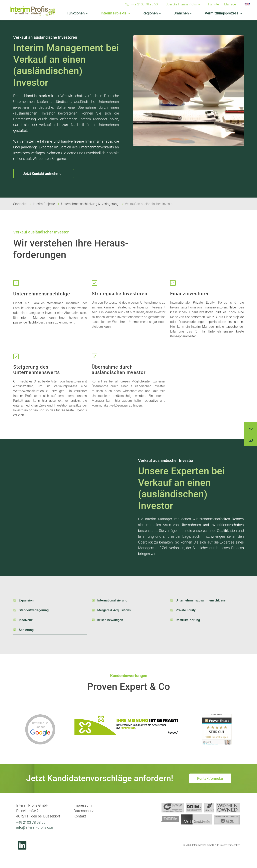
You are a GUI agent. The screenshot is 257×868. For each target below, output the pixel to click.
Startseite (20, 204)
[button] (78, 12)
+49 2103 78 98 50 (31, 822)
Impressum (83, 805)
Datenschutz (84, 811)
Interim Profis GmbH (32, 11)
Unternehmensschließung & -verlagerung (90, 204)
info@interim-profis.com (35, 827)
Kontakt (80, 816)
